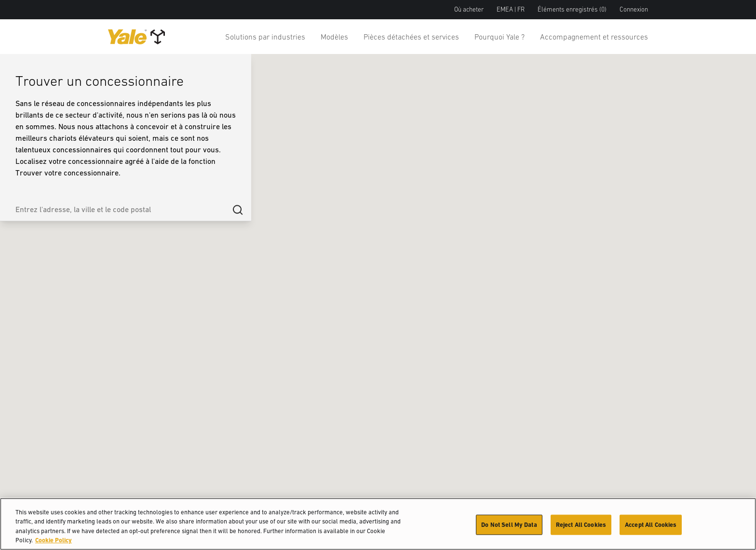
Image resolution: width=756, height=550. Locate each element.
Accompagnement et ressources (594, 37)
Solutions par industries (265, 37)
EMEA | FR (511, 9)
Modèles (334, 37)
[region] (378, 524)
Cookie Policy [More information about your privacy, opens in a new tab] (54, 540)
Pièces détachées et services (411, 37)
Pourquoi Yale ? (499, 37)
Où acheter (469, 9)
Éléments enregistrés (572, 9)
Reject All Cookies (581, 525)
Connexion (634, 9)
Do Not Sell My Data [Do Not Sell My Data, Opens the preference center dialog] (509, 525)
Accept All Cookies (651, 525)
